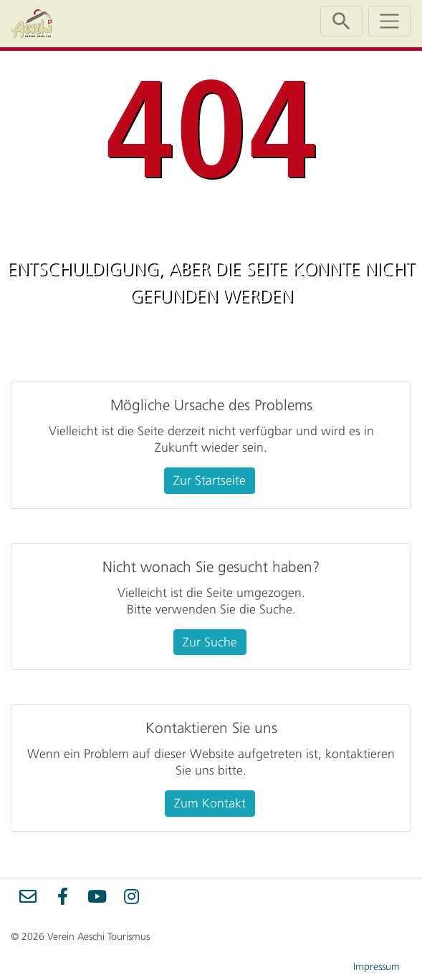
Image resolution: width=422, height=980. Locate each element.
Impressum (377, 967)
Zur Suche (210, 642)
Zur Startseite (210, 480)
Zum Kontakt (210, 803)
